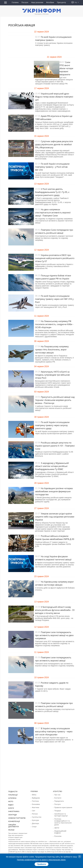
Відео (11, 804)
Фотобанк (50, 2)
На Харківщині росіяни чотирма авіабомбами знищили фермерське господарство (54, 491)
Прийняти (41, 864)
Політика (35, 801)
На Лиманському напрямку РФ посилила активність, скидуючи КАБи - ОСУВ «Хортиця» (54, 324)
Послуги (25, 2)
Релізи (11, 827)
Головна (15, 2)
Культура (35, 819)
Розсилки (58, 832)
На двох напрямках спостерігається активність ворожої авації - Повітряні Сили (53, 213)
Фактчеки (35, 807)
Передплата (59, 801)
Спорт (34, 825)
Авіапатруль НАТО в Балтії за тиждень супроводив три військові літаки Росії (52, 375)
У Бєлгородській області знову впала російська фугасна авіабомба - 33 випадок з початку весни (55, 610)
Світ (33, 810)
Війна (34, 795)
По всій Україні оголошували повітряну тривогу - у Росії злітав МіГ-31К (52, 167)
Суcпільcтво (36, 816)
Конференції (14, 820)
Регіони (35, 813)
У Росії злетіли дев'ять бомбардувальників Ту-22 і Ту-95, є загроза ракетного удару (52, 192)
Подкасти (12, 791)
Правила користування (62, 807)
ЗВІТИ (57, 826)
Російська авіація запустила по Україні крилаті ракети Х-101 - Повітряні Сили (55, 446)
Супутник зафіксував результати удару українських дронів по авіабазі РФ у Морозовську (54, 144)
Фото (11, 801)
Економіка (35, 804)
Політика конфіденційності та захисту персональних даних (62, 821)
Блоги (11, 807)
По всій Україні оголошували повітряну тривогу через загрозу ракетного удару (52, 425)
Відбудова (35, 798)
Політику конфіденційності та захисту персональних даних (41, 860)
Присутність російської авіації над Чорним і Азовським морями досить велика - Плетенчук (55, 400)
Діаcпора (35, 822)
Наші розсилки (37, 2)
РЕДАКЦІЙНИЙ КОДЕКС (63, 829)
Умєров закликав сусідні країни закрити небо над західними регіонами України (55, 517)
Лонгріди (12, 814)
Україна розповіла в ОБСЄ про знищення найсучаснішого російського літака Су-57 (55, 258)
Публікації (13, 795)
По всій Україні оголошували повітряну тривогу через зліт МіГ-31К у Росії (54, 299)
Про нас (57, 795)
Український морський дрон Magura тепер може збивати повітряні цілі (54, 97)
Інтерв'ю (12, 798)
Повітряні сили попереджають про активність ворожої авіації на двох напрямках (54, 635)
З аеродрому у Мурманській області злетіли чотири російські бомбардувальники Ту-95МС (52, 466)
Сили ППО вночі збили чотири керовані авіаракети (66, 68)
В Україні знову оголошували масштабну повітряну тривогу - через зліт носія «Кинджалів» (54, 731)
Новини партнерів (16, 817)
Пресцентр (61, 2)
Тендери (57, 810)
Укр (76, 2)
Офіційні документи (17, 823)
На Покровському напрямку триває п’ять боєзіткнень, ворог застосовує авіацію (52, 350)
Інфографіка (13, 811)
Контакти (57, 798)
